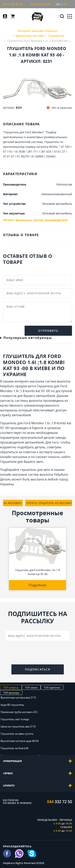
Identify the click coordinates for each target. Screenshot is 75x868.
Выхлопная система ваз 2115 (18, 698)
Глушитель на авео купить (17, 734)
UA (58, 4)
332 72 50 (59, 802)
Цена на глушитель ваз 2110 (18, 726)
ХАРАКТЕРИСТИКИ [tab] (20, 174)
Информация (37, 761)
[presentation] (38, 653)
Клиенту (37, 786)
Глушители (8, 462)
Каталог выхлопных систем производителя (35, 220)
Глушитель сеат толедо (15, 719)
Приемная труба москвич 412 (19, 712)
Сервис (37, 773)
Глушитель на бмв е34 (14, 748)
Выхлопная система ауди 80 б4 (20, 741)
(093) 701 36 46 (13, 4)
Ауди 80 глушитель (12, 705)
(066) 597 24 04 (41, 4)
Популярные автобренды (28, 338)
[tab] (37, 761)
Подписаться (38, 669)
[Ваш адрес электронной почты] (38, 636)
